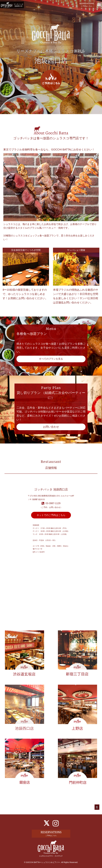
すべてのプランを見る (51, 359)
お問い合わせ (51, 427)
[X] (47, 823)
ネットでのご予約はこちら (51, 515)
